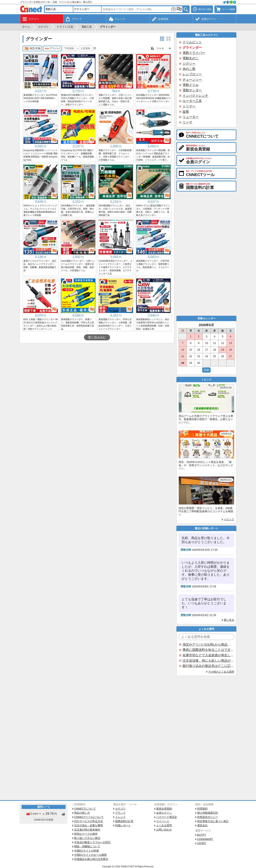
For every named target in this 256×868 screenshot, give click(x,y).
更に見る (229, 620)
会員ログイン (164, 813)
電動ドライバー (194, 53)
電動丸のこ (191, 58)
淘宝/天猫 (32, 48)
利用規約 (202, 809)
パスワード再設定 (167, 817)
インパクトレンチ (195, 96)
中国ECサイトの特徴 (86, 851)
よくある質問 (164, 825)
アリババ (52, 48)
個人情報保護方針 (208, 813)
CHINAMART (205, 839)
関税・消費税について (87, 846)
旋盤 (186, 112)
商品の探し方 (82, 813)
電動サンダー (192, 90)
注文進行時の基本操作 (87, 830)
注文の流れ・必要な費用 (88, 825)
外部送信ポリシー (208, 817)
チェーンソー (192, 80)
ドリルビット (192, 42)
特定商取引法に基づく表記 (213, 821)
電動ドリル (191, 85)
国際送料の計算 (124, 821)
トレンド (120, 817)
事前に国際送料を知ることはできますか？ (208, 650)
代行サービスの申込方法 (88, 821)
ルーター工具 (192, 101)
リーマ (187, 122)
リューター (191, 117)
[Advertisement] (97, 373)
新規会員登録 (164, 809)
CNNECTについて (85, 809)
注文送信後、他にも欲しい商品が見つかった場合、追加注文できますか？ (208, 661)
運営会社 (202, 825)
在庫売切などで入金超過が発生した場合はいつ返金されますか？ (208, 655)
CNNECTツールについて (89, 817)
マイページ (163, 821)
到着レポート (123, 825)
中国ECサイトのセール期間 (90, 855)
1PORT (202, 843)
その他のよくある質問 (221, 672)
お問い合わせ (164, 830)
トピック (229, 519)
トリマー (189, 106)
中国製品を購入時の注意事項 (91, 859)
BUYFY (202, 835)
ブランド (120, 813)
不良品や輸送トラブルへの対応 (92, 842)
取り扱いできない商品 (87, 838)
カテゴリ (120, 809)
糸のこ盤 (189, 69)
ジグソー (189, 64)
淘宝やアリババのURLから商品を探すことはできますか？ (208, 645)
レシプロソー (192, 74)
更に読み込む (97, 337)
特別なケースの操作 (86, 834)
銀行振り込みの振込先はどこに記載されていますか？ (208, 666)
